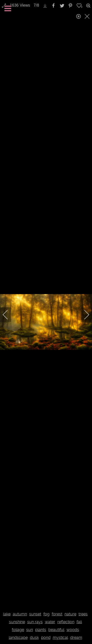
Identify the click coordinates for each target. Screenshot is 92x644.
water (50, 622)
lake (7, 614)
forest (57, 614)
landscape (18, 638)
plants (41, 630)
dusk (34, 638)
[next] (83, 315)
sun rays (35, 622)
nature (70, 614)
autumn (20, 614)
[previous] (9, 315)
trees (83, 614)
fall (79, 622)
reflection (66, 622)
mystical (60, 638)
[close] (88, 16)
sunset (35, 614)
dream (76, 638)
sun (30, 630)
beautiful (56, 630)
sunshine (17, 622)
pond (46, 638)
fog (46, 614)
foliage (18, 630)
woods (73, 630)
